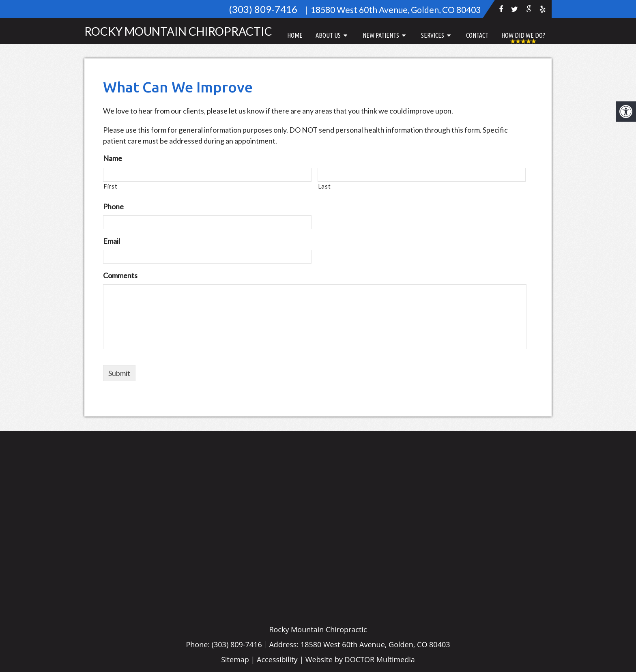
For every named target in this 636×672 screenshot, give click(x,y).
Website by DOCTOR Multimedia (360, 659)
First (110, 186)
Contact (477, 35)
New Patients (381, 35)
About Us (328, 35)
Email (112, 241)
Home (295, 35)
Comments (120, 275)
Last (324, 186)
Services (433, 35)
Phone (113, 206)
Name (113, 158)
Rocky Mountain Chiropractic (178, 31)
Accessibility (277, 659)
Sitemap (235, 659)
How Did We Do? (523, 35)
